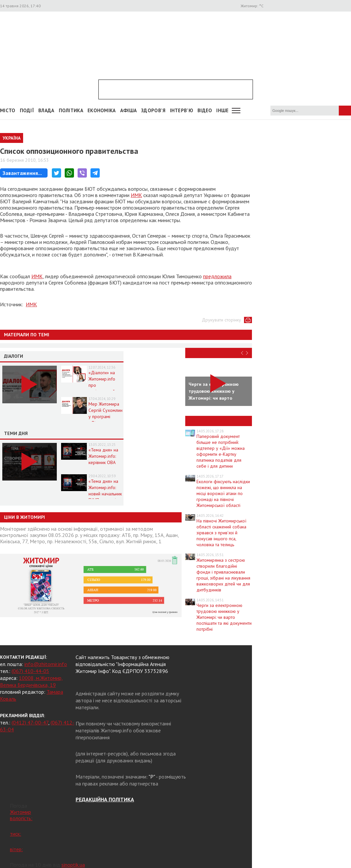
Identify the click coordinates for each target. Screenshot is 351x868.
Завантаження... (22, 173)
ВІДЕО (205, 110)
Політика (71, 110)
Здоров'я (153, 110)
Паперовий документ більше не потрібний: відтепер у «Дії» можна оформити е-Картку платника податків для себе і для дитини (221, 451)
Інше (222, 110)
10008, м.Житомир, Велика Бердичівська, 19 (31, 681)
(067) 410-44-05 (30, 671)
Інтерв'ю (182, 110)
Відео (196, 353)
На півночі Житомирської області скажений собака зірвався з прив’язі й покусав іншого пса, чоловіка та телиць (221, 533)
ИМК (136, 195)
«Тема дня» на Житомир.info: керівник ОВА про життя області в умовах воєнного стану (106, 466)
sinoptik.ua (73, 865)
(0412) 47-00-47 (30, 722)
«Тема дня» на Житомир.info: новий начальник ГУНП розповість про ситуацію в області (105, 497)
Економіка (102, 110)
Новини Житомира (212, 421)
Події (27, 110)
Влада (46, 110)
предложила (217, 276)
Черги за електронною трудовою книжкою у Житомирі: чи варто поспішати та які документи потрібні (224, 617)
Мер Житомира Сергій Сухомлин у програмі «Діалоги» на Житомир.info (105, 417)
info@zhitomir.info (46, 664)
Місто (8, 110)
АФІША (129, 110)
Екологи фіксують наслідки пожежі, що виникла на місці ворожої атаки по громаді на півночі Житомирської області (223, 493)
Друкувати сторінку (221, 320)
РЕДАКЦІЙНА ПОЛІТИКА (105, 799)
